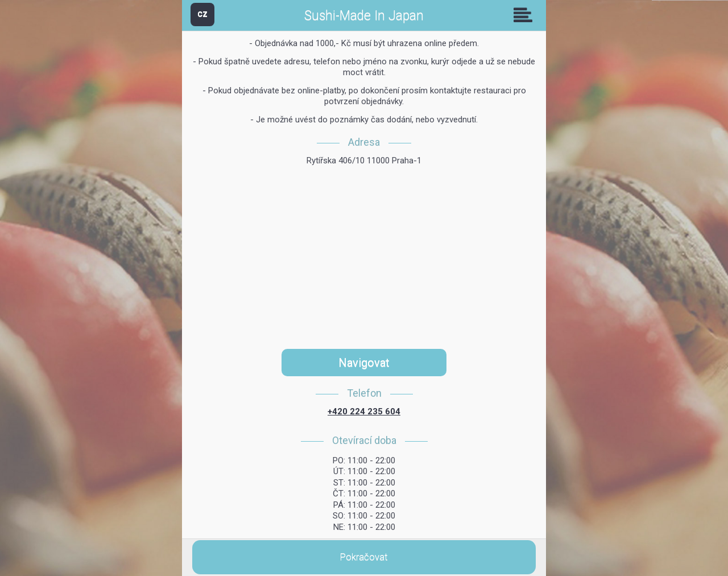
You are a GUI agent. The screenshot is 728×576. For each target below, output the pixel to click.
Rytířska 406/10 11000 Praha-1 (364, 161)
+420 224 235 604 (364, 412)
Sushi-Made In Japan (364, 16)
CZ (202, 14)
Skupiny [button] (526, 15)
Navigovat (364, 363)
